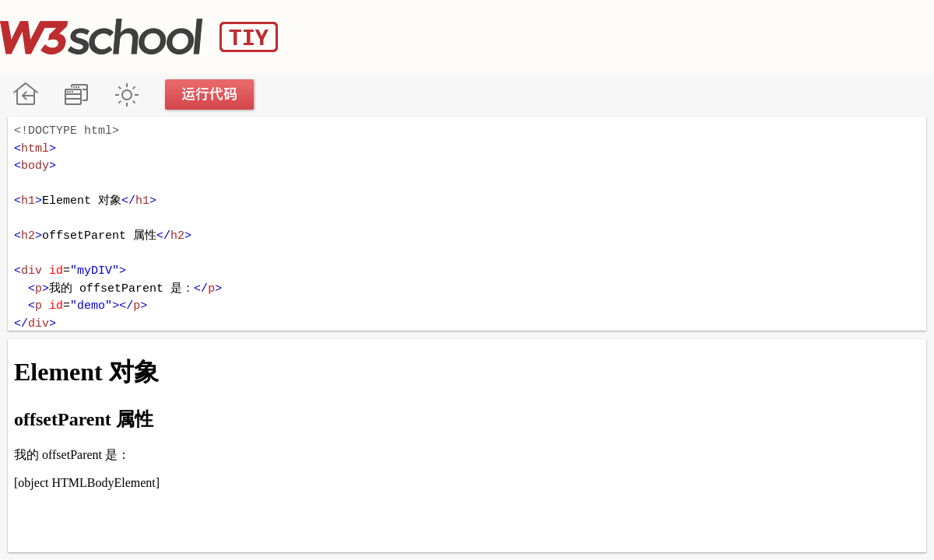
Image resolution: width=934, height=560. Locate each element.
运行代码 (210, 94)
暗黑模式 (126, 94)
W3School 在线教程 (25, 94)
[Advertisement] (651, 35)
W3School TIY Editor (139, 37)
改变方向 (76, 94)
